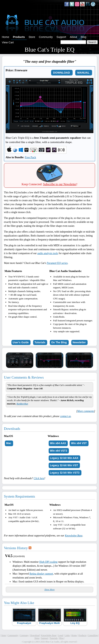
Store (32, 37)
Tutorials (40, 342)
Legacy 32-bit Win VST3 (65, 473)
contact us (65, 416)
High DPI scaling (48, 562)
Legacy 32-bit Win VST (64, 465)
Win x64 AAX (58, 443)
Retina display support (41, 574)
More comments (86, 411)
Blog (83, 37)
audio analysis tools (48, 253)
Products (19, 37)
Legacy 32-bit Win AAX (64, 458)
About (73, 37)
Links (67, 635)
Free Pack (31, 157)
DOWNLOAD (62, 73)
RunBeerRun (22, 404)
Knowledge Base (74, 536)
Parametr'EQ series (57, 263)
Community (46, 37)
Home (6, 37)
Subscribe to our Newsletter (60, 184)
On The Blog (59, 342)
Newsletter (79, 342)
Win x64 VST (79, 443)
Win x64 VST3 (59, 451)
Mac (9, 443)
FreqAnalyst (24, 623)
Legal (61, 635)
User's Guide (21, 342)
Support (61, 37)
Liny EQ (75, 623)
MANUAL (83, 73)
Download (35, 635)
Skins (37, 638)
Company (24, 635)
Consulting (93, 635)
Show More (49, 590)
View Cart (8, 42)
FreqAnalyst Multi (49, 623)
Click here (39, 478)
